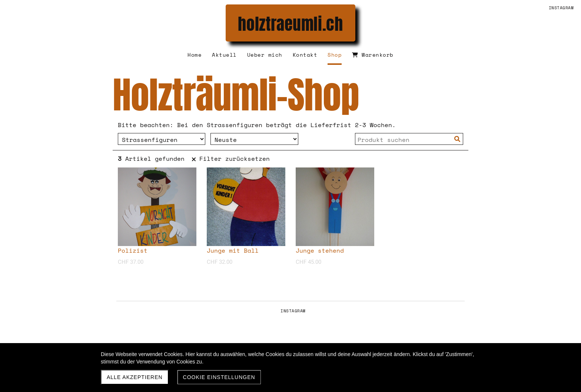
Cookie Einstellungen (219, 377)
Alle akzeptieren (135, 377)
